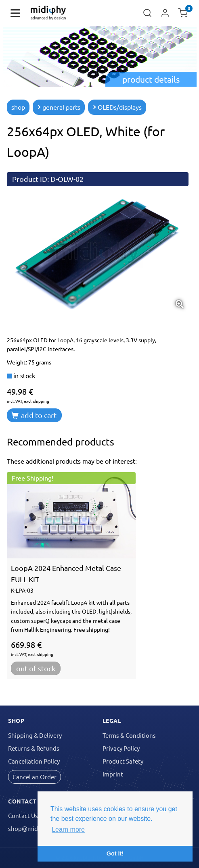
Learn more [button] (68, 829)
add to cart (34, 415)
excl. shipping (37, 401)
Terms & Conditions (129, 735)
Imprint (113, 774)
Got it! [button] (115, 853)
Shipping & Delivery (35, 735)
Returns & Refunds (34, 748)
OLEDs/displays (117, 107)
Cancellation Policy (34, 761)
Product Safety (123, 761)
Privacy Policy (121, 748)
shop (18, 107)
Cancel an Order (35, 777)
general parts (59, 107)
